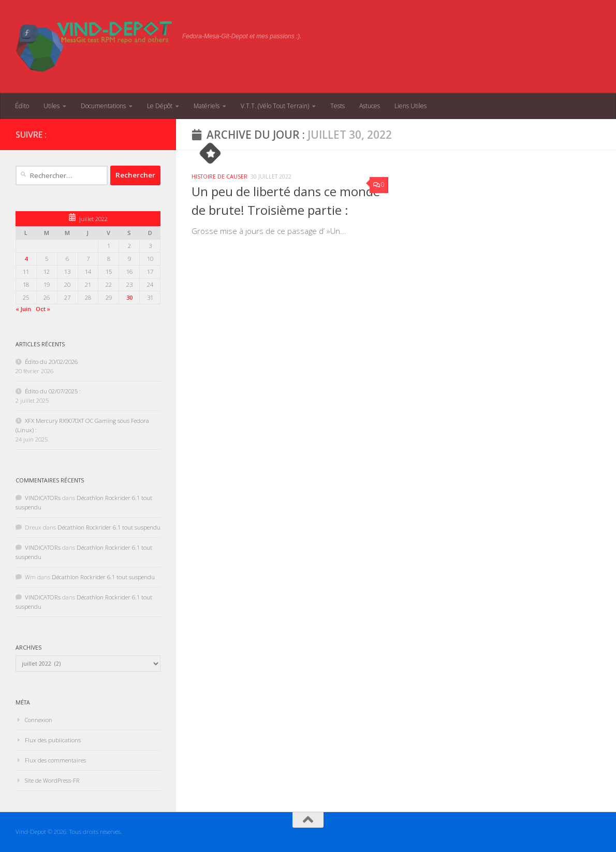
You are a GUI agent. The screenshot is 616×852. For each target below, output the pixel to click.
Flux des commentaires (55, 760)
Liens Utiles (410, 106)
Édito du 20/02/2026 (51, 362)
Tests (338, 106)
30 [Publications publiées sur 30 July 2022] (129, 297)
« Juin (23, 309)
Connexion (39, 720)
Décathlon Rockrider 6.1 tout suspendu (109, 527)
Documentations (103, 106)
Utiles (52, 106)
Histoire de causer (219, 177)
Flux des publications (53, 740)
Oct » (43, 309)
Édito (22, 106)
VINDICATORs (43, 498)
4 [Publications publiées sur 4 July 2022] (26, 259)
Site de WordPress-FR (52, 780)
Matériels (207, 106)
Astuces (370, 106)
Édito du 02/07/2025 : (53, 391)
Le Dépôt (160, 106)
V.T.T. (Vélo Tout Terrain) (275, 106)
